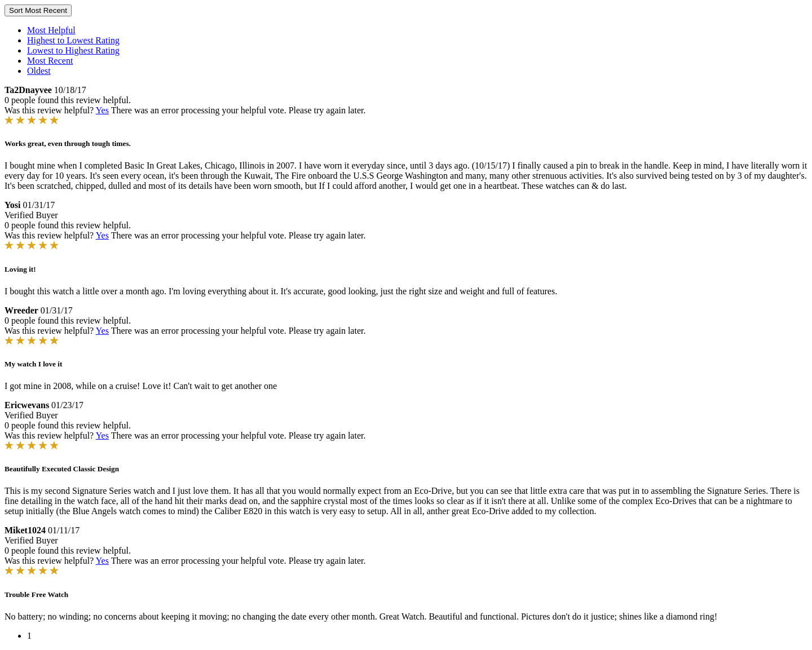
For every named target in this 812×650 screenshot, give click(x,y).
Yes (102, 110)
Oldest (39, 71)
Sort (38, 10)
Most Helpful (51, 30)
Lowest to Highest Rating (73, 50)
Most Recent (50, 61)
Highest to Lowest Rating (73, 40)
